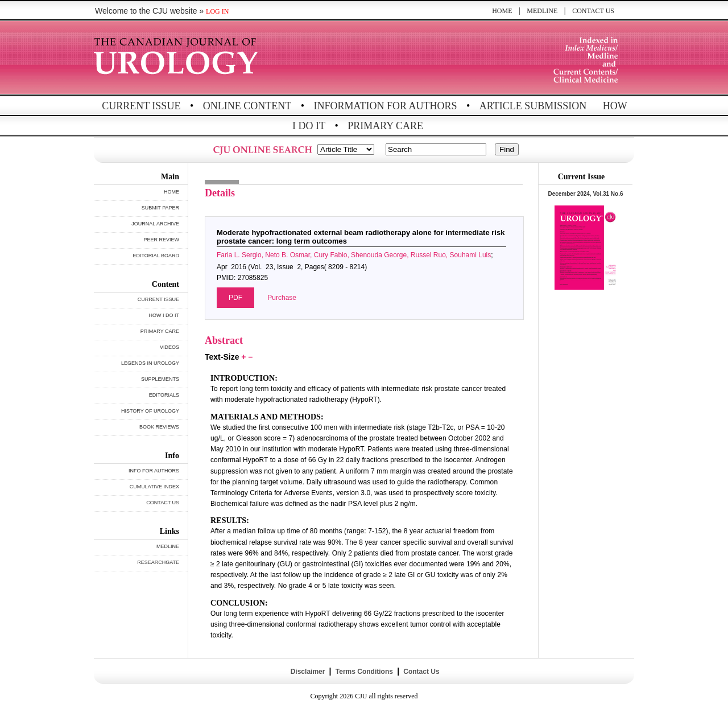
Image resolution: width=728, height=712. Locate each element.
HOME (502, 11)
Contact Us (421, 672)
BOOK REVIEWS (159, 427)
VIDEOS (169, 347)
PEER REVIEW (161, 240)
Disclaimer (307, 672)
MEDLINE (542, 11)
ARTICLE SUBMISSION (533, 106)
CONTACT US (593, 11)
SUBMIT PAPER (160, 208)
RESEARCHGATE (158, 562)
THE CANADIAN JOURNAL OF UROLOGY (178, 58)
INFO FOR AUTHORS (154, 471)
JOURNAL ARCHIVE (155, 224)
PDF (235, 298)
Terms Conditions (364, 672)
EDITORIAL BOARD (156, 256)
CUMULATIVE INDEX (154, 487)
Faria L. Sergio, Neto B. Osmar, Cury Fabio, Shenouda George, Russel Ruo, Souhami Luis (354, 255)
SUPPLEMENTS (160, 379)
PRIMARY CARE (385, 126)
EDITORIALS (164, 395)
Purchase (282, 298)
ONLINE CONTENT (247, 106)
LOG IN (217, 11)
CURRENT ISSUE (141, 106)
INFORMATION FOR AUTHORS (386, 106)
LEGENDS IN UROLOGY (150, 363)
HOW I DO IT (164, 315)
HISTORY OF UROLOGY (150, 411)
